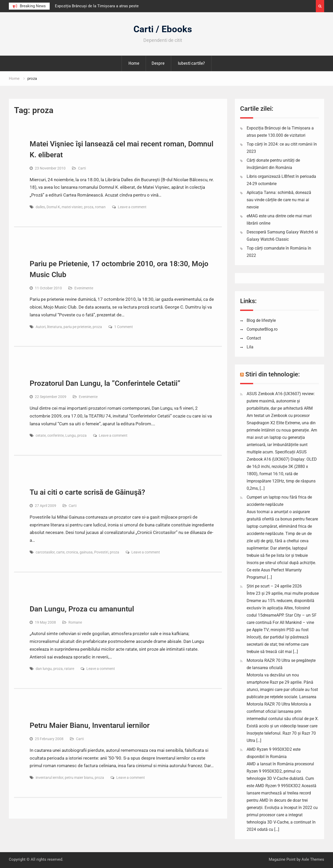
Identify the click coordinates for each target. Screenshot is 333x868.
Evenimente (84, 288)
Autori (41, 327)
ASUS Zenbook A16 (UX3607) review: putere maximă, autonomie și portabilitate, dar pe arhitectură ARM (281, 401)
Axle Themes (313, 859)
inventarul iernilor (49, 778)
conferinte (56, 435)
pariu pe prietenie (77, 327)
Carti (82, 168)
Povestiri (101, 552)
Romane (75, 622)
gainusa (86, 552)
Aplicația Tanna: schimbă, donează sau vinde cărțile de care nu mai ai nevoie (279, 200)
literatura (55, 327)
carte (60, 552)
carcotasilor (45, 552)
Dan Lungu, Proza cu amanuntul (82, 609)
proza (89, 207)
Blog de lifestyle (261, 320)
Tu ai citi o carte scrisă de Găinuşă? (87, 492)
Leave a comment (132, 207)
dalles (40, 207)
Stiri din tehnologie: (273, 374)
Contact (254, 338)
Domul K (53, 207)
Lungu (71, 435)
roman (100, 207)
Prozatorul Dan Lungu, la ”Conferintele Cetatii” (105, 383)
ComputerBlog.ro (262, 329)
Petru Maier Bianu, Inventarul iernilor (90, 725)
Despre (158, 63)
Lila (250, 347)
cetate (41, 435)
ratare (69, 669)
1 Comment (124, 327)
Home (134, 63)
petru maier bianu (79, 778)
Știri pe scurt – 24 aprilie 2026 (274, 586)
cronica (72, 552)
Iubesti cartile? (191, 63)
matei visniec (72, 207)
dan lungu (44, 669)
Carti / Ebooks (163, 29)
